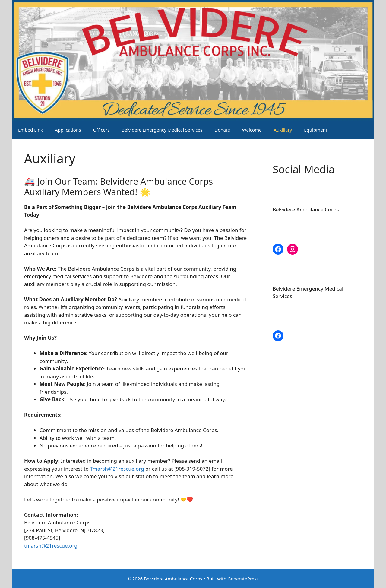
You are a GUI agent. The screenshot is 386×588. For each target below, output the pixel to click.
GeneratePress (243, 579)
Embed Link (30, 130)
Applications (68, 130)
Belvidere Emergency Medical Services (162, 130)
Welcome (252, 130)
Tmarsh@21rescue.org (117, 469)
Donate (222, 130)
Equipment (316, 130)
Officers (101, 130)
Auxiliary (283, 130)
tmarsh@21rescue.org (51, 546)
